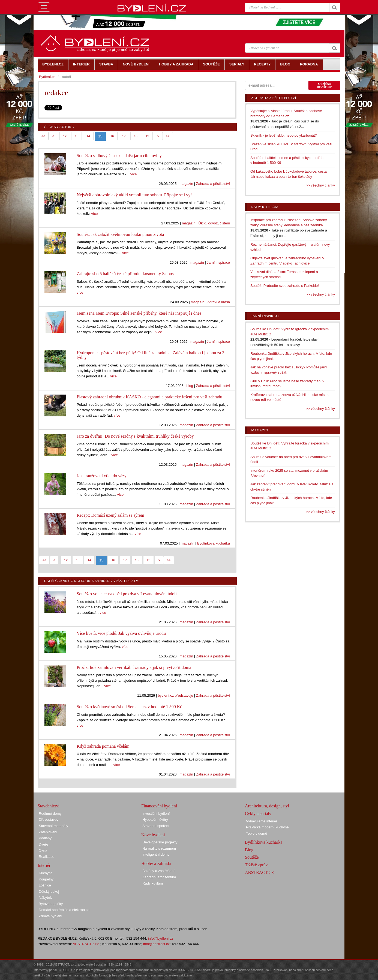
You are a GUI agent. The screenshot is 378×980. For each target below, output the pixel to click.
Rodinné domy (50, 814)
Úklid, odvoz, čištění (214, 223)
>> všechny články (320, 185)
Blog (249, 850)
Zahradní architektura (159, 877)
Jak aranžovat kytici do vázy (101, 476)
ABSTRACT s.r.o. (87, 944)
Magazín (259, 430)
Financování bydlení (159, 806)
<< (43, 136)
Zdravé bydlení (50, 916)
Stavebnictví (49, 806)
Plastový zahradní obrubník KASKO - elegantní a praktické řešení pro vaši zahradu (149, 397)
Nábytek (45, 898)
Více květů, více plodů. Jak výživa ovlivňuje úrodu (121, 633)
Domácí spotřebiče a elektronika (64, 910)
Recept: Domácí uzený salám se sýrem (110, 515)
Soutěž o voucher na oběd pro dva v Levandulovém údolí (127, 594)
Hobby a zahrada (156, 863)
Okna (43, 850)
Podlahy (45, 838)
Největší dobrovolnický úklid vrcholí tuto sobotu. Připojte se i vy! (134, 195)
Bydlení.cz (47, 77)
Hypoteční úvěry (155, 820)
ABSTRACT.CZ (259, 872)
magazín (186, 184)
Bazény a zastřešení (158, 871)
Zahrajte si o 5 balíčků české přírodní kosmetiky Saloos (125, 274)
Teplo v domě (256, 833)
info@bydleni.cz (161, 938)
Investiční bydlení (156, 814)
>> (168, 136)
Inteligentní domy (156, 854)
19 (147, 136)
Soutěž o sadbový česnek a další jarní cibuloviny (119, 156)
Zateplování (48, 832)
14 (88, 136)
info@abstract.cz (156, 944)
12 (65, 136)
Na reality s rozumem (159, 848)
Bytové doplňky (51, 904)
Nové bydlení (153, 835)
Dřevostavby (49, 820)
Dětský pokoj (49, 892)
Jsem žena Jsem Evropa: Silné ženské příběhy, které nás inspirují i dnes (139, 313)
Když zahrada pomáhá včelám (103, 746)
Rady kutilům (265, 207)
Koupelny (46, 879)
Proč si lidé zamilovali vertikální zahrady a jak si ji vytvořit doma (134, 667)
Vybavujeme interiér (262, 821)
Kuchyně (46, 873)
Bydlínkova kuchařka (214, 543)
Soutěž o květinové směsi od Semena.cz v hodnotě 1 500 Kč (129, 707)
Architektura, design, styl (267, 806)
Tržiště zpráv (256, 865)
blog (190, 386)
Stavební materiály (53, 826)
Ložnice (45, 885)
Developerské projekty (160, 842)
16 (112, 136)
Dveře (43, 844)
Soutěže (252, 857)
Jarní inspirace (218, 262)
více (134, 174)
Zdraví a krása (219, 302)
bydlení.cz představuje (175, 695)
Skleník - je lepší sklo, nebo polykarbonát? (284, 135)
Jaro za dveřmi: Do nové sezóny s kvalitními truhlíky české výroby (135, 436)
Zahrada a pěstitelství (213, 184)
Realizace (46, 857)
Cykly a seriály (258, 814)
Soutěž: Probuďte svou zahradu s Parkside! (285, 286)
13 (76, 136)
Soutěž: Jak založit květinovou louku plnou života (120, 234)
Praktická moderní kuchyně (267, 827)
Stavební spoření (156, 826)
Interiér (44, 865)
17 (124, 136)
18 (136, 136)
